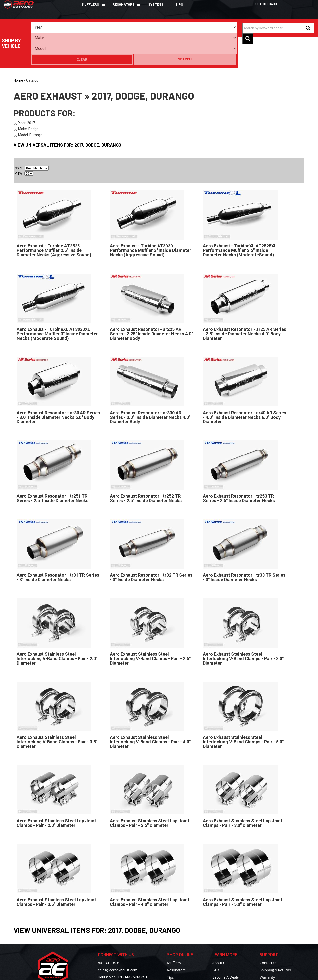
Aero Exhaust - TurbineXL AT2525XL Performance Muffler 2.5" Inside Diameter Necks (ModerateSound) (240, 222)
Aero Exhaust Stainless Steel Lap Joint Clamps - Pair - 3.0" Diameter (243, 794)
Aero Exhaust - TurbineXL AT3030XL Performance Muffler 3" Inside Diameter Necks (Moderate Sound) (57, 305)
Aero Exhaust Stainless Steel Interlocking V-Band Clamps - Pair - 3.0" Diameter (243, 630)
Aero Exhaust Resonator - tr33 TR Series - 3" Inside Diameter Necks (244, 549)
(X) (16, 95)
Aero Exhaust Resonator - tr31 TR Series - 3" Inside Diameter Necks (58, 549)
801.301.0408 (109, 934)
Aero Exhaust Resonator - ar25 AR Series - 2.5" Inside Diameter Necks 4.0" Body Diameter (245, 305)
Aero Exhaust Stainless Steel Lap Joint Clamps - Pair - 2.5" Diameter (150, 794)
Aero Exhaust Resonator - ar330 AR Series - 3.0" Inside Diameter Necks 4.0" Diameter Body (150, 389)
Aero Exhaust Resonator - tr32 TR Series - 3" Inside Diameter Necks (151, 549)
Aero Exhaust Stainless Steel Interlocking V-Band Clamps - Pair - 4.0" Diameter (150, 713)
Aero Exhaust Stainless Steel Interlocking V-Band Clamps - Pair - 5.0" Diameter (243, 713)
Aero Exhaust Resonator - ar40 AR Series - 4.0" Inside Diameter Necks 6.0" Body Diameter (245, 389)
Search (226, 27)
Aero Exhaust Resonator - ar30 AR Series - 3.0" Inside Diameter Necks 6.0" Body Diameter (58, 389)
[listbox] (58, 27)
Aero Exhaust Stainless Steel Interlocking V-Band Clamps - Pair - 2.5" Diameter (150, 630)
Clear (207, 27)
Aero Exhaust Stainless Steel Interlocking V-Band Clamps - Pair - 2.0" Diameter (57, 630)
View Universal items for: (67, 117)
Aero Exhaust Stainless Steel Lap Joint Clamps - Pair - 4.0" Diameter (150, 873)
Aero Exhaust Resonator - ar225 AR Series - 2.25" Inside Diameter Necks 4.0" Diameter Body (151, 305)
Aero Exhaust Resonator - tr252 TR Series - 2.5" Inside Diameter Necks (146, 470)
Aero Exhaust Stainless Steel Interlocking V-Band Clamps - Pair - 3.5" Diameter (57, 713)
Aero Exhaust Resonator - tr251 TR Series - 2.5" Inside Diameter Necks (53, 470)
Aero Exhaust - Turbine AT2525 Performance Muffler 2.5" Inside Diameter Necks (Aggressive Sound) (54, 222)
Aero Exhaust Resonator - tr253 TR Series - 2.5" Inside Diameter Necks (239, 470)
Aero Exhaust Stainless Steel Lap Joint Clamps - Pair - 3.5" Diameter (56, 873)
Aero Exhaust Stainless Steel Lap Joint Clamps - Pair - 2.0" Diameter (56, 794)
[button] (91, 4)
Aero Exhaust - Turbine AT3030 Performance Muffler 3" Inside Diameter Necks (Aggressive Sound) (150, 222)
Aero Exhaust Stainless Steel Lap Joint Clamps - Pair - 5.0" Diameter (243, 873)
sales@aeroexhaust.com (118, 941)
